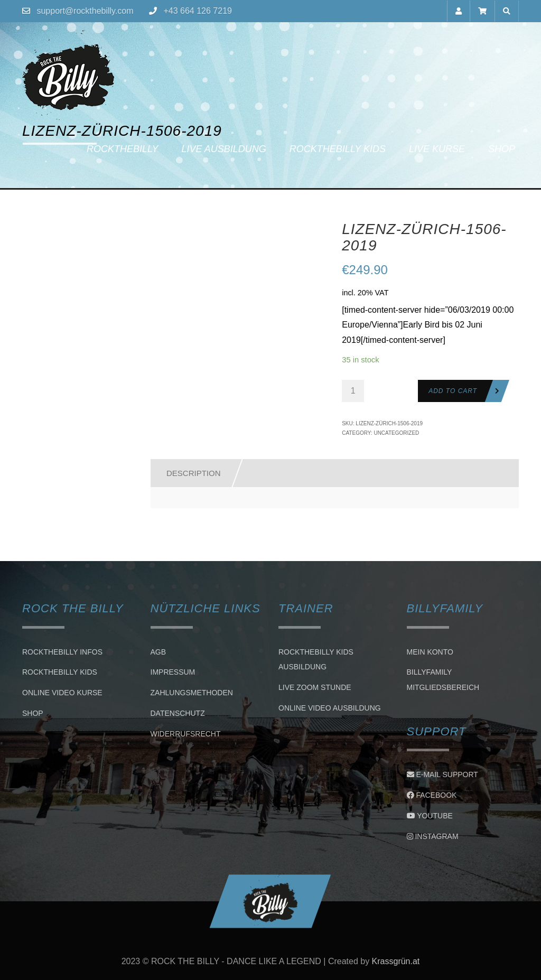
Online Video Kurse (62, 693)
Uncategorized (396, 433)
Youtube (430, 816)
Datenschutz (178, 713)
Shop (502, 149)
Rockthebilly (122, 149)
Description (194, 473)
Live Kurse (437, 149)
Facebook (432, 795)
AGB (158, 652)
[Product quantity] (353, 391)
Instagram (433, 836)
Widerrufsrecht (186, 734)
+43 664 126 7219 (197, 11)
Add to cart (453, 391)
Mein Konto (430, 652)
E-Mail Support (442, 774)
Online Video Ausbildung (330, 708)
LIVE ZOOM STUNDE (315, 687)
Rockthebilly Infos (62, 652)
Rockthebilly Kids (338, 149)
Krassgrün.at (396, 961)
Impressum (173, 673)
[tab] (189, 473)
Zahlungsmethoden (192, 693)
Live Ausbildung (223, 149)
